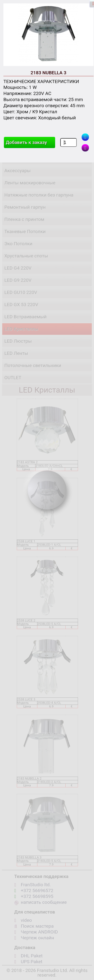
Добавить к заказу (26, 142)
